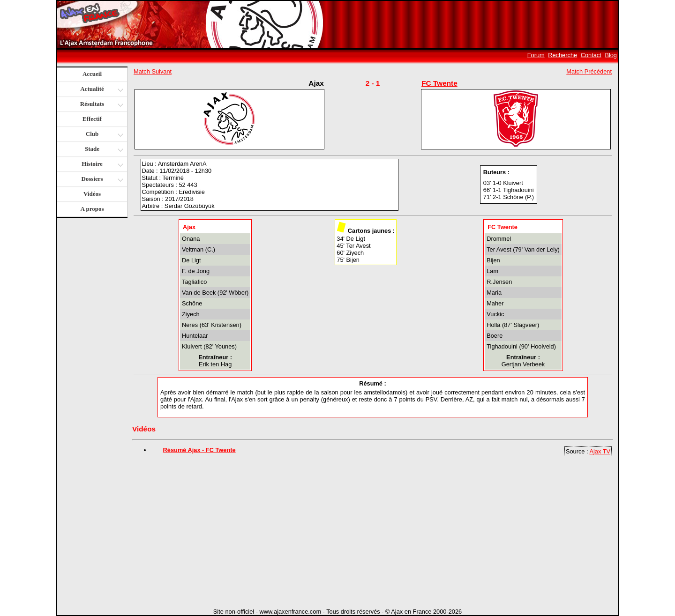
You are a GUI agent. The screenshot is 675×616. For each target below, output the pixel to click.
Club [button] (103, 135)
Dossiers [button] (101, 180)
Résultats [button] (101, 105)
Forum (536, 55)
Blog (611, 55)
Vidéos (92, 194)
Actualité (101, 90)
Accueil (92, 74)
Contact (591, 55)
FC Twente (439, 83)
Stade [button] (103, 150)
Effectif (92, 119)
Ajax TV (600, 451)
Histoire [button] (101, 165)
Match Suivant (153, 71)
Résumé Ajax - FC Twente (199, 450)
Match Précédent (589, 71)
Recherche (562, 55)
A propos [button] (92, 209)
